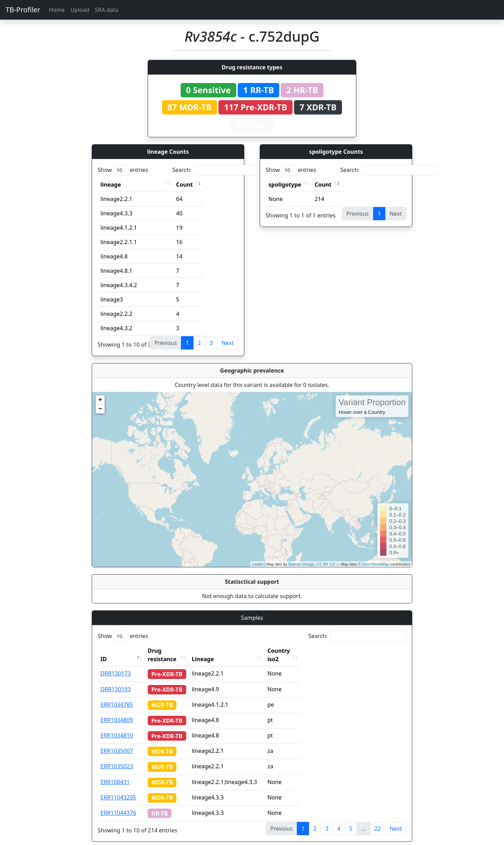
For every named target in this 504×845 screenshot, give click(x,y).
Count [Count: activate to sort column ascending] (184, 185)
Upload (80, 10)
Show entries (123, 170)
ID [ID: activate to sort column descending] (104, 651)
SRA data (107, 10)
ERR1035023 (117, 758)
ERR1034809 (117, 712)
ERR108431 (115, 774)
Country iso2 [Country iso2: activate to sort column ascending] (298, 651)
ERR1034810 (117, 727)
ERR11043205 (118, 789)
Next (228, 343)
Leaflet (258, 564)
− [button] (100, 409)
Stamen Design (301, 564)
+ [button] (100, 400)
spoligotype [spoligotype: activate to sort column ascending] (285, 185)
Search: (221, 170)
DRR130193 (116, 681)
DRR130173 (116, 665)
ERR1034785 (117, 696)
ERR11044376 (118, 804)
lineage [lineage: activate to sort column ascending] (111, 185)
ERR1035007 (117, 742)
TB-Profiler (23, 10)
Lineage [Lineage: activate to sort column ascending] (216, 651)
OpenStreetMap (376, 564)
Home (57, 10)
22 (378, 820)
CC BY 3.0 (326, 564)
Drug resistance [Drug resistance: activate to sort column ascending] (170, 651)
